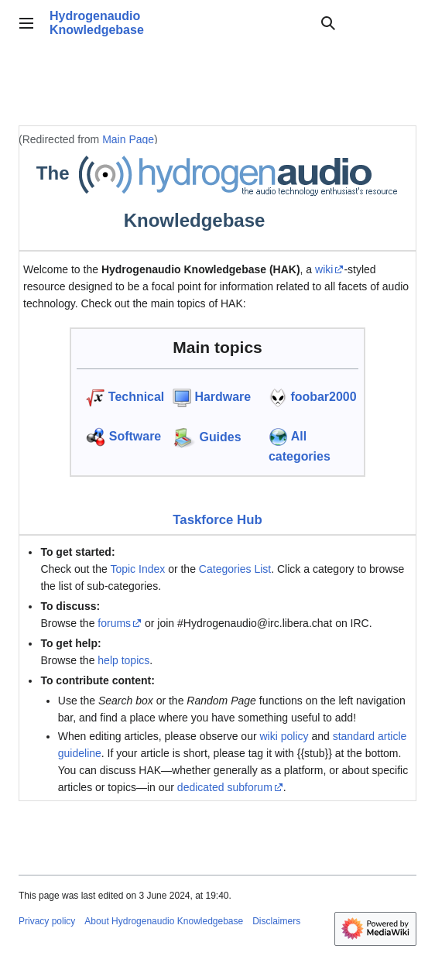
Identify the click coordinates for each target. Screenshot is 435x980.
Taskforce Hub (217, 520)
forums (114, 623)
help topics (123, 660)
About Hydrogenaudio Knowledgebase (164, 921)
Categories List (235, 569)
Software (135, 436)
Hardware (223, 397)
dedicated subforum (225, 787)
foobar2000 (323, 397)
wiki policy (284, 736)
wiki (324, 269)
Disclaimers (276, 921)
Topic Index (137, 569)
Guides (220, 437)
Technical (136, 397)
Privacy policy (47, 921)
